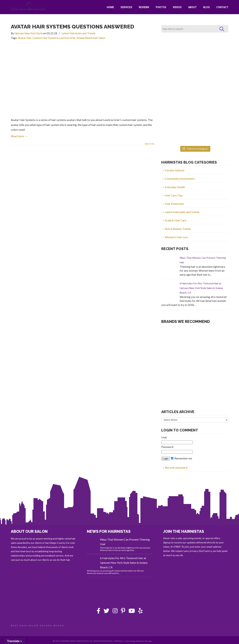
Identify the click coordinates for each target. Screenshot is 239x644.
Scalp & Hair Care (176, 220)
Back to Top (150, 144)
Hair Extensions (174, 204)
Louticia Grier (67, 38)
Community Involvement (180, 179)
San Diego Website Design (139, 641)
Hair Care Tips (174, 195)
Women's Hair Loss (177, 237)
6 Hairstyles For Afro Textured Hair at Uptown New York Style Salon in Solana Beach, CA (201, 288)
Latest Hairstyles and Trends (78, 33)
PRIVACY (119, 641)
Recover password (176, 467)
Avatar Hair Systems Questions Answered (72, 27)
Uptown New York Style (28, 6)
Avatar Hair (25, 38)
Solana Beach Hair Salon (91, 38)
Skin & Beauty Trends (178, 229)
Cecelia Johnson (175, 170)
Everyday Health (175, 187)
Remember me (182, 458)
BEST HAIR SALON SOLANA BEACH (37, 626)
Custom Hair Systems (45, 38)
